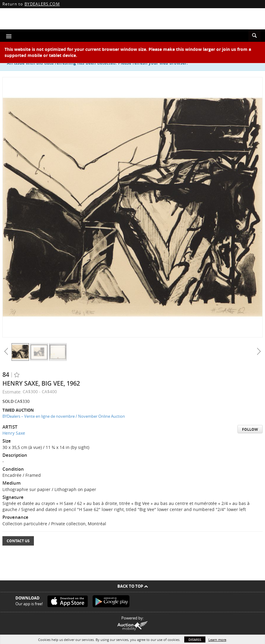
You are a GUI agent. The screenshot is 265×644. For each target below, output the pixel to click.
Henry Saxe (14, 433)
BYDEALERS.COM (42, 4)
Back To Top (133, 586)
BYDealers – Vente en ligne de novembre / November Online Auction (64, 416)
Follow (250, 429)
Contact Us (18, 541)
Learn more (217, 640)
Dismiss (195, 640)
